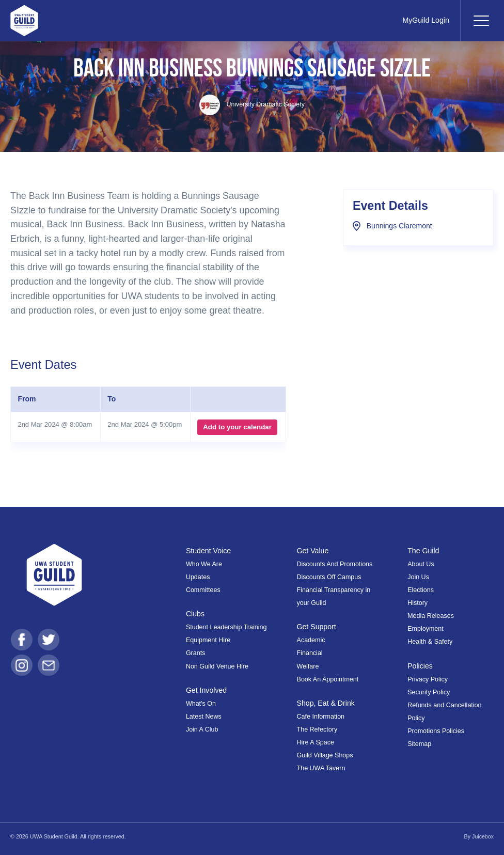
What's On (201, 704)
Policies (420, 666)
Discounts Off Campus (329, 577)
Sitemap (419, 744)
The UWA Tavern (321, 768)
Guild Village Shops (325, 755)
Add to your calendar (237, 427)
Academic (311, 640)
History (418, 603)
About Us (421, 564)
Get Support (317, 627)
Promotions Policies (436, 731)
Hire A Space (316, 742)
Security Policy (429, 692)
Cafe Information (321, 717)
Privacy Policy (428, 679)
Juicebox (483, 836)
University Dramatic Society (252, 104)
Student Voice (209, 551)
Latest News (204, 717)
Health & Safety (430, 642)
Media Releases (431, 616)
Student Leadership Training (226, 627)
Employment (426, 629)
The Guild (423, 551)
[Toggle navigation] (481, 21)
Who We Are (204, 564)
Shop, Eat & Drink (326, 703)
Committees (203, 590)
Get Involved (207, 690)
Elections (421, 590)
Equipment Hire (208, 640)
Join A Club (202, 729)
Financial (310, 653)
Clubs (195, 614)
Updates (198, 577)
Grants (196, 653)
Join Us (418, 577)
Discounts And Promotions (335, 564)
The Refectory (317, 729)
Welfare (308, 666)
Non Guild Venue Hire (217, 666)
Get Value (313, 551)
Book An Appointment (328, 679)
